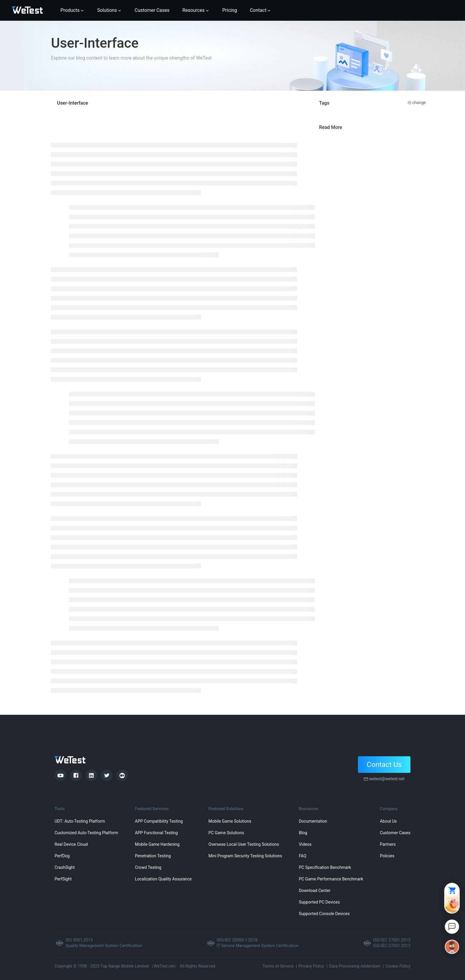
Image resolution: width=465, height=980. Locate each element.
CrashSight (65, 867)
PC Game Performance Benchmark (331, 879)
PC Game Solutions (226, 833)
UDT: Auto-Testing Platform (80, 821)
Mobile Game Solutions (230, 821)
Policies (387, 856)
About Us (388, 821)
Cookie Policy (398, 966)
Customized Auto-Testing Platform (86, 833)
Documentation (313, 821)
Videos (305, 844)
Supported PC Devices (319, 902)
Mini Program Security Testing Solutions (245, 856)
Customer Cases (395, 833)
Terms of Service (278, 966)
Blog (303, 833)
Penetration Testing (153, 856)
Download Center (315, 891)
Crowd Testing (148, 867)
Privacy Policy (311, 966)
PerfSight (63, 879)
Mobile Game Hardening (157, 844)
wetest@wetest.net (387, 779)
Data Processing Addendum (355, 966)
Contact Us (384, 765)
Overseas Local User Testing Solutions (244, 844)
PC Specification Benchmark (325, 867)
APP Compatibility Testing (159, 821)
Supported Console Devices (324, 914)
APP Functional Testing (156, 833)
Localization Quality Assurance (163, 879)
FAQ (303, 856)
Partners (388, 844)
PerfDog (62, 856)
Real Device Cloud (71, 844)
